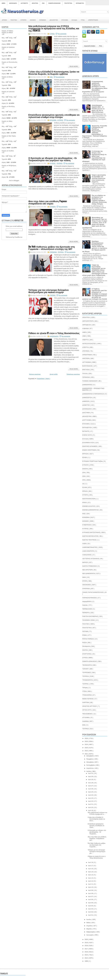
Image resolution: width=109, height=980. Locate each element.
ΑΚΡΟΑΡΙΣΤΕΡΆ (88, 321)
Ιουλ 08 (91, 893)
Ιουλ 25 (91, 792)
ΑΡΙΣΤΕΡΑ (86, 358)
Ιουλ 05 (91, 903)
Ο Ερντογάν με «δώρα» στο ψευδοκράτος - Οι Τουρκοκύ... (97, 832)
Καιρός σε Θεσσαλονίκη (9, 62)
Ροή (101, 46)
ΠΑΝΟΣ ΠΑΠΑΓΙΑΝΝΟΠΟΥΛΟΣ (93, 592)
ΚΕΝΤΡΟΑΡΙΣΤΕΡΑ (89, 499)
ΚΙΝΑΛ (85, 502)
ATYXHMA (86, 717)
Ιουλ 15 (91, 872)
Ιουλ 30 (91, 776)
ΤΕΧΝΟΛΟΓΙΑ (87, 665)
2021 (86, 754)
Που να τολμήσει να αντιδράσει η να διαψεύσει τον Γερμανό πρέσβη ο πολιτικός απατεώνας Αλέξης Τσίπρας (99, 200)
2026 (86, 738)
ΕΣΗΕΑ (85, 458)
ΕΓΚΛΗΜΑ (65, 20)
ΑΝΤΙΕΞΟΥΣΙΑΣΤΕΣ (89, 344)
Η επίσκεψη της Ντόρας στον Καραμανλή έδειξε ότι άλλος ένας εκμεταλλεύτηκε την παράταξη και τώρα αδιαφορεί (94, 156)
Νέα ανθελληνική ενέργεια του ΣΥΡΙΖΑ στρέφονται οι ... (97, 813)
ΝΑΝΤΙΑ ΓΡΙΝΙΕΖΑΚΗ (90, 566)
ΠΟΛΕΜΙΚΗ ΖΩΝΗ (89, 620)
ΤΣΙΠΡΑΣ (53, 295)
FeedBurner (19, 237)
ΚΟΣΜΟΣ (33, 20)
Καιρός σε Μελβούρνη (9, 166)
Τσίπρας (85, 688)
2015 (86, 955)
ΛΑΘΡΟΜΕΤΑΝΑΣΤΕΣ (90, 547)
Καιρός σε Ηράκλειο (8, 47)
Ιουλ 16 (91, 869)
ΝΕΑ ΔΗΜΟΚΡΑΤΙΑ (89, 574)
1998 (86, 961)
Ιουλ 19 (91, 810)
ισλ (84, 484)
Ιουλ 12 (91, 881)
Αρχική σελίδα (54, 374)
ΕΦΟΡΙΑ (85, 469)
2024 (86, 744)
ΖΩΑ (43, 3)
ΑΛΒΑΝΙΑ (86, 329)
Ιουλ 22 (91, 801)
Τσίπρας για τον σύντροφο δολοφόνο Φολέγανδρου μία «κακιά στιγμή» (49, 291)
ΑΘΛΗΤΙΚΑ (35, 3)
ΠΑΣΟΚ (85, 605)
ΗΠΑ (84, 480)
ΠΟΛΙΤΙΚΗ (14, 20)
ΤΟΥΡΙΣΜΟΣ (87, 673)
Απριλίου (90, 926)
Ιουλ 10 (91, 887)
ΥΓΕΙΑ (83, 20)
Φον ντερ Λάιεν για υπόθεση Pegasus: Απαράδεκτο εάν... (97, 839)
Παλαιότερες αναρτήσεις (73, 374)
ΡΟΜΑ (85, 635)
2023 (86, 748)
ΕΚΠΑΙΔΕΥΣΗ (80, 3)
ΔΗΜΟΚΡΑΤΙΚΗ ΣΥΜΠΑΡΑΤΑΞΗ (93, 394)
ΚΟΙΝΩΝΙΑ (43, 20)
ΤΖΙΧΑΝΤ (86, 669)
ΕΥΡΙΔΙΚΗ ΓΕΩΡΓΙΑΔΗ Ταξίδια (93, 461)
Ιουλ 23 (91, 798)
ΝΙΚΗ (84, 577)
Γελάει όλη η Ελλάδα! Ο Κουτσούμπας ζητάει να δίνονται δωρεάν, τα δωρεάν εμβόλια (54, 73)
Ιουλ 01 (91, 915)
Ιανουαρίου (90, 935)
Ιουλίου (89, 771)
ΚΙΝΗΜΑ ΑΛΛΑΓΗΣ (89, 506)
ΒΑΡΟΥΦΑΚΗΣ (88, 366)
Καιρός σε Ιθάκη (7, 121)
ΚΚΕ (51, 77)
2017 (86, 949)
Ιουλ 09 (91, 890)
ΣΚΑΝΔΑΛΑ (86, 646)
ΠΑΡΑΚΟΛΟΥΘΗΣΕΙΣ (90, 598)
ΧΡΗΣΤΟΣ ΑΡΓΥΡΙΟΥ (90, 706)
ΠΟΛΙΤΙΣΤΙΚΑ (68, 3)
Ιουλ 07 (91, 896)
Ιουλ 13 (91, 878)
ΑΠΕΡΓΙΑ (86, 347)
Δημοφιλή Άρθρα (90, 46)
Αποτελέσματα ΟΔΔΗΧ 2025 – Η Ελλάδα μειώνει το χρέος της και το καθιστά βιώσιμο (98, 109)
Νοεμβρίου (90, 759)
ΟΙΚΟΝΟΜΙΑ (87, 585)
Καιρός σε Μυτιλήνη (8, 106)
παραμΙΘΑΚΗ (87, 601)
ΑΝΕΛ (84, 336)
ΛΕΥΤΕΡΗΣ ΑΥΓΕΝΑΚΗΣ (91, 559)
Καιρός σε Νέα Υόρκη (9, 136)
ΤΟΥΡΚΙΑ (60, 163)
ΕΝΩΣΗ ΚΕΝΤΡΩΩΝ (89, 450)
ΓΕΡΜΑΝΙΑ (53, 252)
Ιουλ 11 (91, 884)
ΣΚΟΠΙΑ (85, 650)
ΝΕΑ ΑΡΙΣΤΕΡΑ (88, 570)
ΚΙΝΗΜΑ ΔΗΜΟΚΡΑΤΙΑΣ (91, 510)
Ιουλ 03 (91, 909)
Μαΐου (89, 923)
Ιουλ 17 (91, 866)
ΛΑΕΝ (85, 544)
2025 (86, 741)
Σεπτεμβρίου (91, 765)
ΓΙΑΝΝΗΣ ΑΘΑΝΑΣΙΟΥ (90, 381)
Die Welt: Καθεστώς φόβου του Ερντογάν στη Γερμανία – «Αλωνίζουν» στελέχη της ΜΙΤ (52, 248)
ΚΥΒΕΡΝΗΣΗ (87, 525)
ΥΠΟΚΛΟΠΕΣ (87, 695)
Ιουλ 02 (91, 912)
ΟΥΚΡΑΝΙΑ (86, 589)
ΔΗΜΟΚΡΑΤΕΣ (87, 385)
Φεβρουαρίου (91, 932)
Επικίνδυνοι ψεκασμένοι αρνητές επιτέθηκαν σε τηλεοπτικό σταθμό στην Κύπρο (54, 116)
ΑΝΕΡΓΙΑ (86, 340)
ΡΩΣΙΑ (85, 643)
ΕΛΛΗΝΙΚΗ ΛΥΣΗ (88, 443)
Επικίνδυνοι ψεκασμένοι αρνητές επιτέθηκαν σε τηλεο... (96, 826)
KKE (84, 725)
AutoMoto (86, 721)
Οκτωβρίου (90, 762)
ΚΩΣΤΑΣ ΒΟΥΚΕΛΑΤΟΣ (90, 536)
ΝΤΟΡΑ (85, 581)
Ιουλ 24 (91, 795)
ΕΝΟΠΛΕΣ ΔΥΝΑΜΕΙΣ (90, 446)
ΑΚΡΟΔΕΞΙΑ (87, 325)
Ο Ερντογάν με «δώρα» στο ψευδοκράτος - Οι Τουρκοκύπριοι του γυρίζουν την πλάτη (53, 159)
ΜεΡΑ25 (85, 562)
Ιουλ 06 (91, 900)
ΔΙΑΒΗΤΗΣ (86, 405)
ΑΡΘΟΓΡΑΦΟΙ (87, 355)
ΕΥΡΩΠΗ (23, 20)
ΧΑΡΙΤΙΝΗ (86, 703)
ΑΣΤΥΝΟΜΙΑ (87, 362)
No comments (62, 34)
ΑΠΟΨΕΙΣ (86, 351)
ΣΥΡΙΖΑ (52, 34)
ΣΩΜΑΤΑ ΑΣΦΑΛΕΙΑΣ (54, 3)
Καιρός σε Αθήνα (7, 32)
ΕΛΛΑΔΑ (74, 20)
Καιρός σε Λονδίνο (8, 151)
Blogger (16, 181)
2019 (86, 943)
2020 (86, 939)
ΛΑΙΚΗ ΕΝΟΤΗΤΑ (88, 551)
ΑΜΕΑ (3, 3)
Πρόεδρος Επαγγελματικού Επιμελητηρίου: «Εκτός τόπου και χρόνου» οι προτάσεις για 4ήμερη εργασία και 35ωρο (95, 246)
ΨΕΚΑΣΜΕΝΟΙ (87, 714)
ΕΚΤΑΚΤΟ (86, 431)
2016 (86, 952)
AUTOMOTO (24, 3)
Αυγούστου (90, 768)
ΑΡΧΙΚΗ (4, 20)
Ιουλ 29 (91, 780)
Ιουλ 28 (91, 783)
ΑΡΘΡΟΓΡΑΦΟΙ (93, 20)
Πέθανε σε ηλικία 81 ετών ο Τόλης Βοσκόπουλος (54, 333)
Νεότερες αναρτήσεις (35, 374)
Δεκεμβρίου (90, 756)
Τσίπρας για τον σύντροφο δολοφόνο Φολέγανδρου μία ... (97, 852)
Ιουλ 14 (91, 875)
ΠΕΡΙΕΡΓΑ (86, 613)
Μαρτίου (89, 929)
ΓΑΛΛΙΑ (85, 373)
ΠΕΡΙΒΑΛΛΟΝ (87, 609)
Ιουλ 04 (91, 906)
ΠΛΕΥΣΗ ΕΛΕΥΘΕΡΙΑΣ (90, 616)
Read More (74, 66)
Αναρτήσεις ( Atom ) (44, 379)
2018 (86, 946)
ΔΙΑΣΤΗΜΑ (86, 413)
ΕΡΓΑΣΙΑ (85, 454)
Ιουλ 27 (91, 786)
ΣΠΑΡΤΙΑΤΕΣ (87, 654)
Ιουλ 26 (91, 789)
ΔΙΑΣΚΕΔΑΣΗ (13, 3)
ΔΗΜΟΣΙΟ (86, 401)
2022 (86, 751)
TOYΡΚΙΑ (86, 729)
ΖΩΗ (84, 476)
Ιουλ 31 (91, 773)
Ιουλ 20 (91, 807)
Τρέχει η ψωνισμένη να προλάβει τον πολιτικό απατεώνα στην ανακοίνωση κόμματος (99, 178)
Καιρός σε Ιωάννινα (8, 92)
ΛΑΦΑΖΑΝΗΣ (87, 555)
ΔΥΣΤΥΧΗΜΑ (87, 420)
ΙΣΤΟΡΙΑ (85, 495)
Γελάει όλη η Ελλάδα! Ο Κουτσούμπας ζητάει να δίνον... (96, 819)
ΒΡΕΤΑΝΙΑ (86, 370)
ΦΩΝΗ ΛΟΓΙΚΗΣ (88, 699)
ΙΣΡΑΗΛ (85, 491)
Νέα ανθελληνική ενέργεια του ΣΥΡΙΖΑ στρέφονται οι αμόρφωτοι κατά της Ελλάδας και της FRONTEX (54, 28)
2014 (86, 958)
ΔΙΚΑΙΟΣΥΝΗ (54, 20)
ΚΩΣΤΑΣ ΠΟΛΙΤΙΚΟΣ (90, 540)
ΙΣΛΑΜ (85, 487)
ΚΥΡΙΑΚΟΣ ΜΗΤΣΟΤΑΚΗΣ (91, 532)
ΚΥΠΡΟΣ (60, 120)
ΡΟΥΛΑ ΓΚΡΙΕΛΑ (88, 639)
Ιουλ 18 (91, 862)
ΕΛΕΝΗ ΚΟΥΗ (87, 435)
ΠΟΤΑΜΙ (85, 631)
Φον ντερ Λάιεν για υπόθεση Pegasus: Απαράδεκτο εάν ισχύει (48, 202)
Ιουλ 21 (91, 804)
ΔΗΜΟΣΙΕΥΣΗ (87, 398)
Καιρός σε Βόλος (7, 77)
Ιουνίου (89, 919)
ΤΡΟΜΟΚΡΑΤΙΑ (88, 680)
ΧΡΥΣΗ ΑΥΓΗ (87, 710)
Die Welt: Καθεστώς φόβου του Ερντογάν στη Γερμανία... (97, 845)
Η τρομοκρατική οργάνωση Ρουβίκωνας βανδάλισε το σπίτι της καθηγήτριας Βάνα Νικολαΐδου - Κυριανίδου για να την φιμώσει (95, 87)
